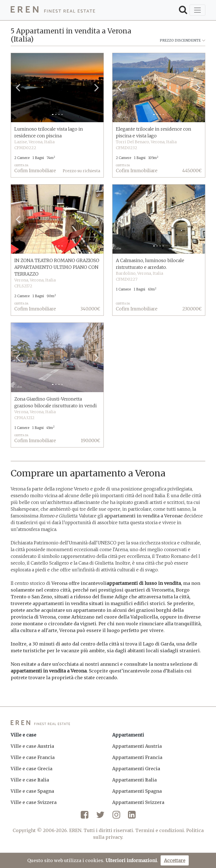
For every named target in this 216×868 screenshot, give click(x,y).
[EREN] (53, 10)
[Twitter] (100, 817)
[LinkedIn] (132, 817)
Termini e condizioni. (160, 830)
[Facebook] (85, 817)
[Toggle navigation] (197, 10)
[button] (18, 88)
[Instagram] (116, 817)
